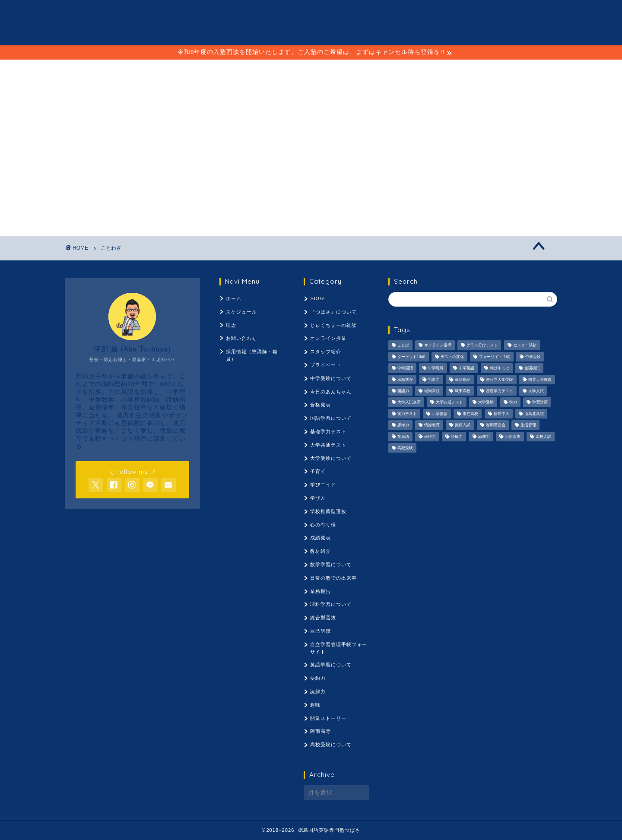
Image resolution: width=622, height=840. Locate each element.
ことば (268, 70)
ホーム (234, 298)
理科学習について (331, 604)
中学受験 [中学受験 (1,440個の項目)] (533, 357)
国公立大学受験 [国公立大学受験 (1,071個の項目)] (500, 380)
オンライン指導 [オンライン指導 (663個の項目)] (438, 346)
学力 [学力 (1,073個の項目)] (513, 403)
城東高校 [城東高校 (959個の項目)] (463, 391)
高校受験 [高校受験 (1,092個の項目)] (405, 448)
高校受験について (331, 745)
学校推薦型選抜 (328, 511)
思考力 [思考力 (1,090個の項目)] (403, 425)
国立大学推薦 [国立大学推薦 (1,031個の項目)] (540, 380)
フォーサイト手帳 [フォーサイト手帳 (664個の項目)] (495, 357)
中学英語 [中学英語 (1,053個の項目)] (466, 368)
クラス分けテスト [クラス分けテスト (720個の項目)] (482, 346)
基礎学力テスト (328, 431)
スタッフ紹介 (326, 352)
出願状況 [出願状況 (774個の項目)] (405, 380)
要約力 (318, 678)
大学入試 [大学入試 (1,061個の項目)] (536, 391)
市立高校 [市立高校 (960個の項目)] (470, 414)
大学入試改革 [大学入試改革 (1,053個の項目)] (409, 403)
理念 (310, 70)
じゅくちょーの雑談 (333, 325)
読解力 (318, 691)
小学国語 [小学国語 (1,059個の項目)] (440, 414)
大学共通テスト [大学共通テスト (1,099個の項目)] (449, 403)
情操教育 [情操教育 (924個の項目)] (432, 425)
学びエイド (323, 485)
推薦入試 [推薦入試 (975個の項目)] (463, 425)
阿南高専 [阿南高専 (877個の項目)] (513, 437)
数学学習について (331, 564)
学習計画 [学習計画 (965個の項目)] (540, 403)
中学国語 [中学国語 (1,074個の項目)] (405, 368)
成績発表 (321, 538)
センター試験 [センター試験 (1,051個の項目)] (525, 346)
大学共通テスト (328, 445)
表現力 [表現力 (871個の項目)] (430, 437)
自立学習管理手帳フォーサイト (339, 648)
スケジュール (209, 70)
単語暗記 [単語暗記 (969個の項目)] (463, 380)
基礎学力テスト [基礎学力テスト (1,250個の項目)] (500, 391)
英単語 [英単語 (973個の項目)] (403, 437)
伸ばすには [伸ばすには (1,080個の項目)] (500, 368)
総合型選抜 (323, 618)
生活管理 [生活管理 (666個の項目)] (528, 425)
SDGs (317, 298)
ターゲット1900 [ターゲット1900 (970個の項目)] (411, 357)
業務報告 (321, 591)
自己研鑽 (321, 631)
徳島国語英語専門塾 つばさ (311, 22)
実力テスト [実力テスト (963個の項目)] (407, 414)
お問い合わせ (241, 338)
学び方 (318, 498)
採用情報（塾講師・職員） (389, 70)
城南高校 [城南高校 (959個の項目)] (432, 391)
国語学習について (331, 418)
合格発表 (321, 405)
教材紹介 (321, 551)
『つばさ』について (333, 312)
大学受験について (331, 458)
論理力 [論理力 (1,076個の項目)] (484, 437)
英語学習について (331, 665)
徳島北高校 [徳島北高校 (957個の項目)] (534, 414)
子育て (318, 471)
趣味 (315, 705)
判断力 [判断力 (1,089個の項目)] (434, 380)
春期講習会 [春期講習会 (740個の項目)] (496, 425)
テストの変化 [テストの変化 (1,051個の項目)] (452, 357)
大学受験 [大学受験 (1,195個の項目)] (486, 403)
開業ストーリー (328, 718)
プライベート (326, 365)
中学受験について (331, 378)
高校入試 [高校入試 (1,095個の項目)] (543, 437)
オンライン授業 (328, 338)
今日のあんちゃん (331, 392)
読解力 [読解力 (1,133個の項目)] (457, 437)
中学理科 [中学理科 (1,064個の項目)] (436, 368)
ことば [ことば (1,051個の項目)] (403, 346)
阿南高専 (321, 731)
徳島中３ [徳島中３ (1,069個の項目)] (501, 414)
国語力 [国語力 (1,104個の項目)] (403, 391)
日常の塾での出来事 (333, 578)
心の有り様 (323, 525)
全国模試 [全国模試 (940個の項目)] (532, 368)
